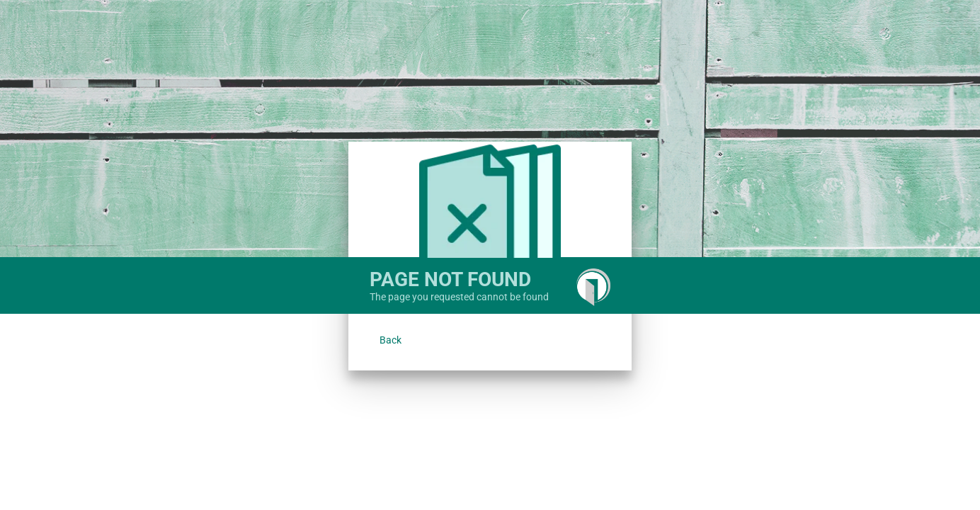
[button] (391, 340)
